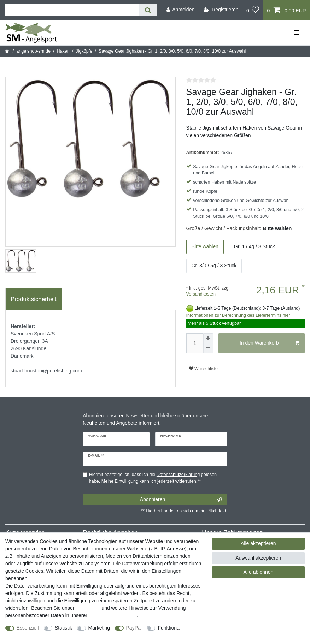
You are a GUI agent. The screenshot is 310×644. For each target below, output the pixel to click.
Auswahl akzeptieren (258, 558)
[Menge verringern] (208, 348)
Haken (63, 51)
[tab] (34, 299)
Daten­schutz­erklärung (113, 615)
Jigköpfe (84, 51)
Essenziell (28, 628)
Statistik (63, 628)
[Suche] (148, 10)
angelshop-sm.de (33, 51)
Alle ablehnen (258, 572)
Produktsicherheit (34, 299)
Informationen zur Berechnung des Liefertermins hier (238, 315)
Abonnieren (181, 500)
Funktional (169, 628)
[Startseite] (8, 51)
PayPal (134, 628)
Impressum (88, 608)
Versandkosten (201, 294)
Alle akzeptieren (258, 543)
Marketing (99, 628)
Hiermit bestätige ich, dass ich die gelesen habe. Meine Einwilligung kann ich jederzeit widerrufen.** (153, 478)
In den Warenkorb (270, 343)
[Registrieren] (221, 10)
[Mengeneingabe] (195, 343)
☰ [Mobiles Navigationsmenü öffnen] (297, 32)
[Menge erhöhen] (208, 338)
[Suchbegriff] (72, 10)
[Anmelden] (180, 10)
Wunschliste (203, 369)
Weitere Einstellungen (29, 635)
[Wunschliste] (253, 10)
